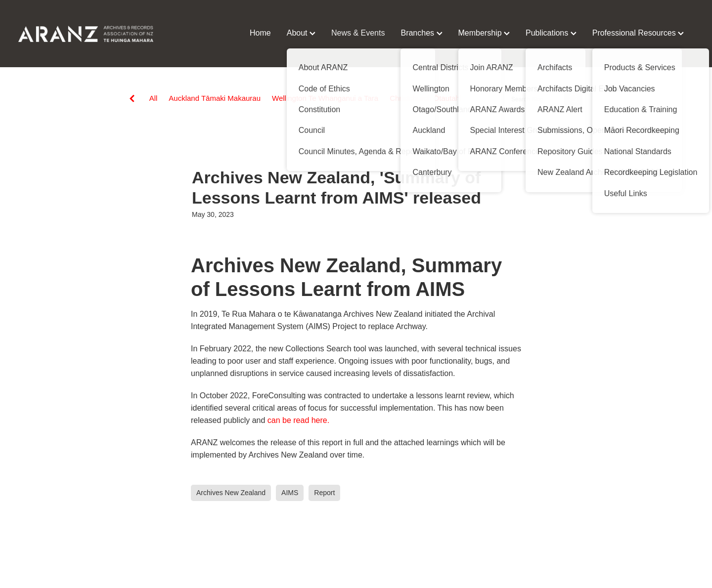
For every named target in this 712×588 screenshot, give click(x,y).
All (154, 98)
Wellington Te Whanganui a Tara (325, 98)
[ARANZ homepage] (86, 34)
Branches (421, 33)
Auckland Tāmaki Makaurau (215, 98)
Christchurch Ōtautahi (425, 98)
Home (260, 33)
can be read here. (298, 420)
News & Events (358, 33)
